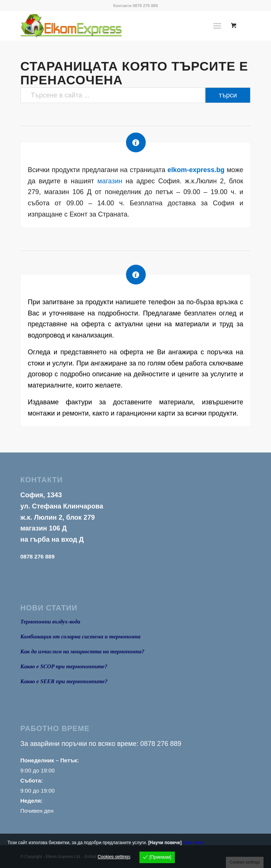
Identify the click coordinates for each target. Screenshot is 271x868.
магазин (110, 181)
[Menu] (218, 26)
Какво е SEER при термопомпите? (64, 681)
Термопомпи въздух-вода (51, 622)
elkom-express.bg (196, 170)
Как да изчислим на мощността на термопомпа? (83, 651)
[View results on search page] (228, 95)
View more (193, 843)
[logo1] (113, 26)
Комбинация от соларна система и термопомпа (81, 637)
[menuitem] (219, 26)
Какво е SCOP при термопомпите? (64, 666)
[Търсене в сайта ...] (136, 95)
